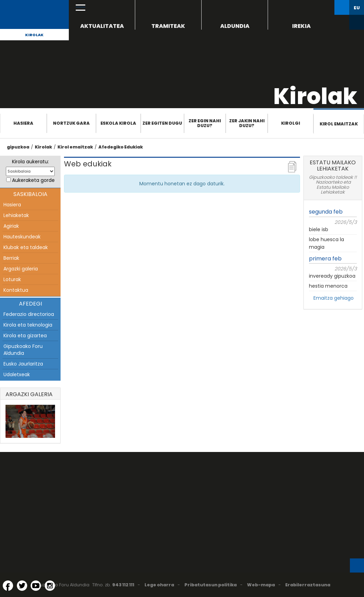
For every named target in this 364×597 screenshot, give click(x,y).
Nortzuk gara (71, 123)
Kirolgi (291, 123)
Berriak (11, 258)
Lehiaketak (16, 215)
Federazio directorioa (29, 314)
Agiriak (11, 226)
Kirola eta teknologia (28, 325)
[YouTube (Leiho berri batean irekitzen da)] (36, 586)
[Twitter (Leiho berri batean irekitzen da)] (22, 586)
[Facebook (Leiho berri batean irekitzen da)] (8, 586)
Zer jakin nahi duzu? (247, 123)
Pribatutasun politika (211, 585)
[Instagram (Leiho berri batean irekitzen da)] (50, 586)
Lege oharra (159, 585)
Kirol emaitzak (339, 124)
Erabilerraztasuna (308, 585)
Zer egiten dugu (162, 123)
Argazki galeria (21, 269)
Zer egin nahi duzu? (205, 123)
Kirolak (34, 35)
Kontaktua (16, 290)
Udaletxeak (17, 374)
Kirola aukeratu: (30, 162)
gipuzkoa (18, 147)
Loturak (12, 279)
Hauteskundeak (22, 237)
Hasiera (23, 123)
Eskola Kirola (118, 123)
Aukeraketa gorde (33, 180)
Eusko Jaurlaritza (23, 364)
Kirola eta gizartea (25, 336)
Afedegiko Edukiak (121, 147)
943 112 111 (123, 585)
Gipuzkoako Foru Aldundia (23, 350)
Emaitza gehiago (334, 298)
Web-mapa (261, 585)
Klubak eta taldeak (26, 247)
